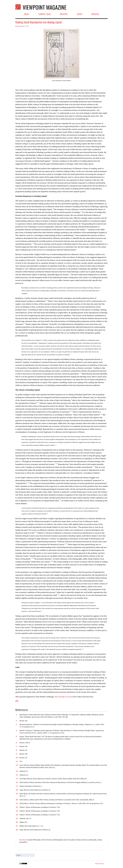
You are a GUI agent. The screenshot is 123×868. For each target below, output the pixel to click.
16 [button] (17, 782)
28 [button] (17, 830)
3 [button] (16, 724)
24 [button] (17, 815)
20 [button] (17, 800)
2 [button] (16, 721)
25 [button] (17, 818)
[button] (52, 161)
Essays (80, 14)
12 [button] (17, 765)
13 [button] (17, 771)
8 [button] (16, 750)
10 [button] (17, 758)
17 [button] (17, 786)
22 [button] (17, 807)
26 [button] (17, 822)
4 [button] (16, 730)
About (27, 14)
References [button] (22, 710)
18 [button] (17, 790)
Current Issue (45, 14)
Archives (64, 14)
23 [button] (17, 811)
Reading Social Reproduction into (38, 22)
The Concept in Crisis (63, 697)
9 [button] (16, 754)
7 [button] (16, 746)
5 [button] (16, 737)
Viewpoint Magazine (44, 7)
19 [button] (17, 794)
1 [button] (16, 715)
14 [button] (17, 775)
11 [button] (17, 761)
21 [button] (17, 803)
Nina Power (18, 26)
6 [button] (16, 743)
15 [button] (17, 779)
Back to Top (99, 864)
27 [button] (17, 826)
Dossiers (95, 14)
